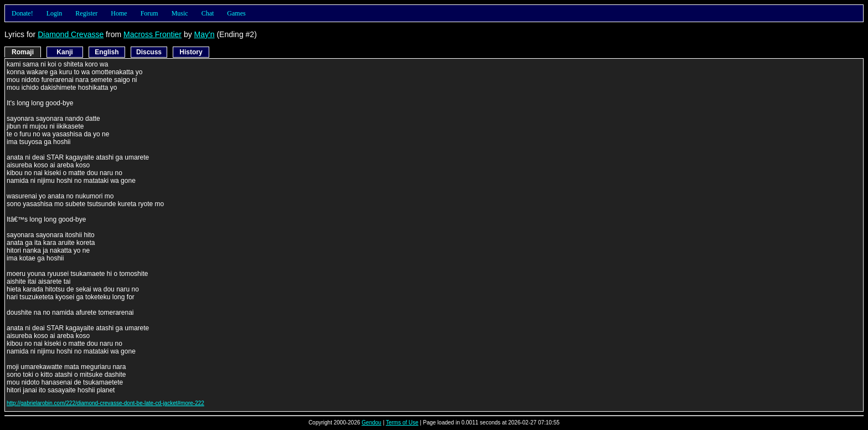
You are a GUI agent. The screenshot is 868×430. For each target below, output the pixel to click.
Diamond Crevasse (71, 34)
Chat (208, 13)
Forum (149, 13)
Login (55, 13)
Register (86, 13)
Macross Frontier (153, 34)
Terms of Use (402, 423)
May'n (205, 34)
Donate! (22, 13)
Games (236, 13)
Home (119, 13)
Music (180, 13)
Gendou (371, 423)
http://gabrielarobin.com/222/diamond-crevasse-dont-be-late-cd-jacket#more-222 (105, 403)
